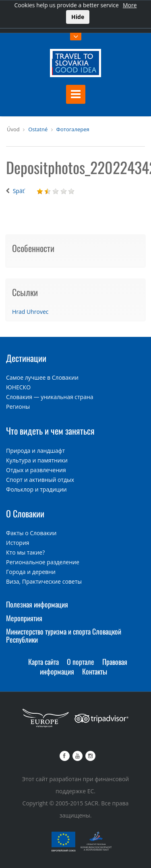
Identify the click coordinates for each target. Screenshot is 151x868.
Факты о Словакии (31, 533)
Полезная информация (37, 604)
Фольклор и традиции (36, 489)
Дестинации (26, 358)
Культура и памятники (37, 460)
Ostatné (38, 129)
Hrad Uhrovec (30, 312)
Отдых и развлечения (36, 470)
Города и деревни (31, 572)
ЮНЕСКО (18, 387)
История (18, 543)
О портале (81, 662)
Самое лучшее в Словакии (42, 377)
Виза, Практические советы (44, 581)
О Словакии (25, 513)
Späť (19, 191)
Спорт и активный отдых (40, 480)
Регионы (18, 407)
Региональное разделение (43, 562)
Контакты (95, 671)
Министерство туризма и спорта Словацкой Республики (64, 635)
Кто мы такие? (25, 552)
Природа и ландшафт (35, 451)
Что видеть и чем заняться (50, 431)
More (130, 5)
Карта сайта (43, 662)
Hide (78, 17)
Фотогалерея (73, 129)
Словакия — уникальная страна (50, 397)
